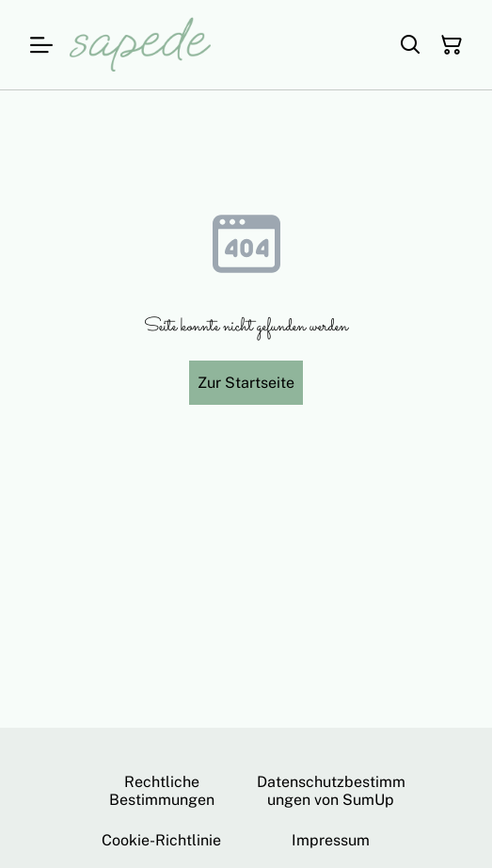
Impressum (331, 840)
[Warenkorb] (452, 45)
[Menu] (41, 45)
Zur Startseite (246, 383)
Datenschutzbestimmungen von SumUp (331, 791)
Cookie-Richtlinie (161, 840)
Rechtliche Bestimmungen (162, 791)
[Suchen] (410, 45)
